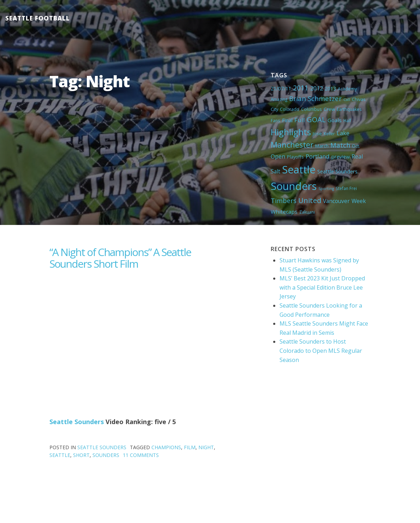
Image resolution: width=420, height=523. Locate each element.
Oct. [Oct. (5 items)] (356, 146)
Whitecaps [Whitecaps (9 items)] (284, 212)
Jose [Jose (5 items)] (317, 133)
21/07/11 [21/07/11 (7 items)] (281, 88)
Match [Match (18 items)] (340, 145)
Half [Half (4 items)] (347, 120)
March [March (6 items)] (322, 146)
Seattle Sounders (77, 422)
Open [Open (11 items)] (278, 156)
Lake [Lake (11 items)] (343, 133)
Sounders (106, 455)
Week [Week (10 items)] (359, 201)
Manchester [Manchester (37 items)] (292, 145)
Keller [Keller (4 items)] (329, 133)
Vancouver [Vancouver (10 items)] (336, 201)
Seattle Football (38, 18)
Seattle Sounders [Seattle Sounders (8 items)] (337, 171)
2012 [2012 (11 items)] (317, 88)
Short (81, 455)
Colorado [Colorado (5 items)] (290, 109)
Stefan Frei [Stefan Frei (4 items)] (346, 188)
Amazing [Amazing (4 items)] (279, 99)
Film (190, 447)
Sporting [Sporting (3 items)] (326, 189)
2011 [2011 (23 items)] (301, 88)
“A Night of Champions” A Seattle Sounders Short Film (120, 258)
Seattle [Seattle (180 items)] (299, 170)
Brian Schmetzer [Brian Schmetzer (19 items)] (315, 98)
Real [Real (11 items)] (357, 156)
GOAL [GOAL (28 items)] (316, 119)
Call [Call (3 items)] (347, 100)
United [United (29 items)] (310, 200)
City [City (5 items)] (274, 109)
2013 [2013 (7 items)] (330, 88)
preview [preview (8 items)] (341, 156)
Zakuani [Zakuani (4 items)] (307, 212)
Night (206, 447)
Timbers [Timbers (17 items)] (284, 201)
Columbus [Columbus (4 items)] (311, 109)
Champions (166, 447)
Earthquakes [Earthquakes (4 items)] (349, 109)
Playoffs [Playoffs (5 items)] (295, 157)
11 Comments (141, 455)
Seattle (60, 455)
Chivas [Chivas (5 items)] (359, 99)
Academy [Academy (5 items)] (347, 89)
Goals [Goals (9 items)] (335, 120)
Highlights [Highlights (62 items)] (291, 132)
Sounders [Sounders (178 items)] (294, 186)
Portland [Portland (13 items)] (318, 156)
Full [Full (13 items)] (300, 120)
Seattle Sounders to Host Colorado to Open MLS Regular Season (321, 350)
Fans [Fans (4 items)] (275, 120)
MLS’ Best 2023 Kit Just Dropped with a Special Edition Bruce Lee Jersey (322, 287)
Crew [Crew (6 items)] (329, 109)
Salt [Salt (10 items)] (275, 171)
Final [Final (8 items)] (287, 120)
